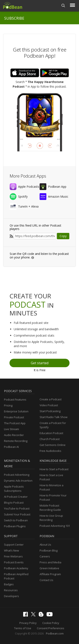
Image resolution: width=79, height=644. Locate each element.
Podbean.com (55, 633)
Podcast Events (14, 562)
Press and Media (50, 562)
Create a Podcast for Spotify (53, 425)
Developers (11, 596)
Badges (9, 584)
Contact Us (46, 580)
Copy (63, 236)
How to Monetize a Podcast (52, 487)
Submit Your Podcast (17, 514)
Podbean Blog (49, 550)
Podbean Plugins (15, 526)
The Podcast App (15, 423)
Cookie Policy (51, 623)
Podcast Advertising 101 (55, 526)
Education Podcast (51, 433)
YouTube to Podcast (17, 508)
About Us (45, 545)
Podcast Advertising (17, 475)
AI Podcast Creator (16, 497)
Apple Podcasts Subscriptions (14, 489)
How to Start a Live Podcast (51, 477)
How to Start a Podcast (54, 469)
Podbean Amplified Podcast (16, 576)
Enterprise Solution (16, 411)
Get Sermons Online (53, 445)
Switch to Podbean (16, 520)
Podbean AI (11, 447)
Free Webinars (13, 556)
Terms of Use (23, 628)
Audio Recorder (14, 435)
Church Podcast (50, 439)
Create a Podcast (51, 399)
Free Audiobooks (50, 451)
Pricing (8, 405)
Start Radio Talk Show (54, 417)
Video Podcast (49, 405)
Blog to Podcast (14, 503)
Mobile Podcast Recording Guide (50, 508)
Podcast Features (15, 399)
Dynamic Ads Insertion (18, 481)
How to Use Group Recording (51, 518)
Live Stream (11, 429)
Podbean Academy (16, 568)
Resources (11, 590)
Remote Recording (16, 441)
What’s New (11, 550)
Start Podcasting (50, 411)
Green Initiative (49, 568)
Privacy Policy (28, 623)
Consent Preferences (51, 628)
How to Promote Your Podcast (53, 497)
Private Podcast (14, 417)
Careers (45, 556)
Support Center (14, 545)
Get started (40, 363)
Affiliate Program (50, 574)
